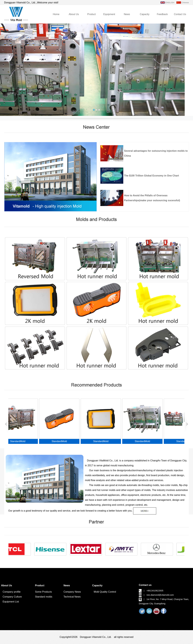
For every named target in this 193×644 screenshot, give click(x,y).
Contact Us (180, 14)
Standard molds (44, 597)
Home (56, 14)
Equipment (109, 14)
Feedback (162, 14)
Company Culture (12, 597)
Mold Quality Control (105, 592)
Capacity (145, 14)
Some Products (43, 592)
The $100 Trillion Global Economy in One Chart (152, 176)
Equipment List (11, 602)
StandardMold (20, 441)
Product (91, 14)
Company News (72, 592)
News (127, 14)
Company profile (12, 592)
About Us (74, 14)
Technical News (72, 597)
